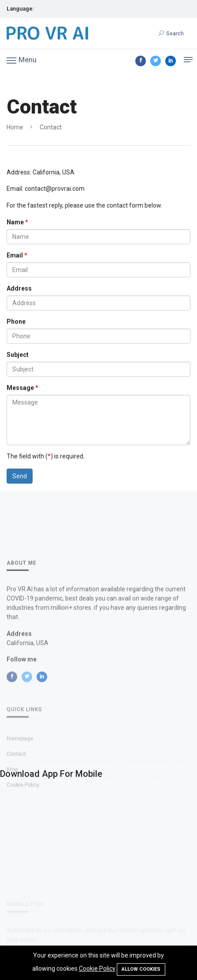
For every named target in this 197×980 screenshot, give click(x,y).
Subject (18, 355)
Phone (16, 322)
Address (19, 288)
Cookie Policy (97, 969)
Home (15, 127)
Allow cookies (141, 969)
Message (20, 388)
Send (20, 476)
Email (15, 255)
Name (15, 222)
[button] (22, 60)
